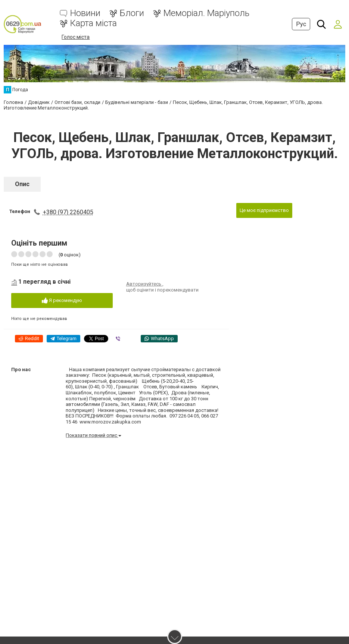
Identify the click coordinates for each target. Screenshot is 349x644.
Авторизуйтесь (144, 284)
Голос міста (76, 37)
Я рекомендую (62, 301)
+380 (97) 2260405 (68, 212)
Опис (22, 184)
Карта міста (94, 23)
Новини (85, 13)
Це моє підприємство (264, 210)
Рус (301, 24)
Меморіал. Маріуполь (206, 13)
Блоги (132, 13)
